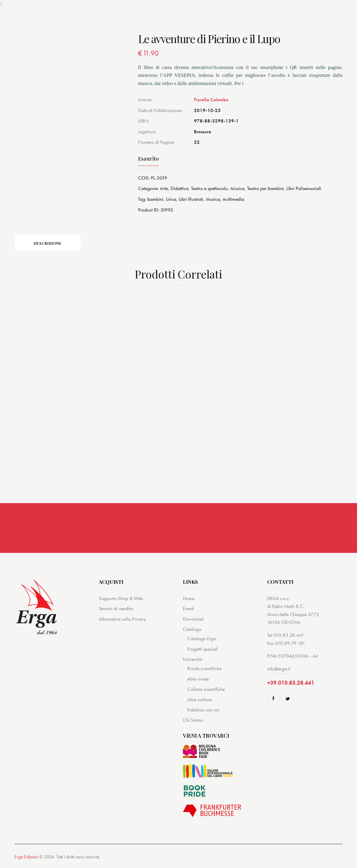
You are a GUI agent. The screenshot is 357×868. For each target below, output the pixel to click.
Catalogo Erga (202, 640)
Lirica (171, 199)
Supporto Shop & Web (121, 600)
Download (193, 620)
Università (192, 661)
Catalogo (192, 631)
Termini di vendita (116, 610)
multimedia (233, 199)
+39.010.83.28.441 (291, 684)
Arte (164, 188)
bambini (155, 199)
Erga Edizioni (26, 858)
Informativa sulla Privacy (122, 620)
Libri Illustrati (191, 199)
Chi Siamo (193, 722)
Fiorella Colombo (211, 100)
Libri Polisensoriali (304, 188)
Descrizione (55, 244)
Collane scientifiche (206, 691)
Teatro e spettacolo (209, 188)
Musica (237, 188)
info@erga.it (279, 670)
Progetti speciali (203, 650)
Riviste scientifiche (204, 670)
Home (189, 600)
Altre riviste (198, 680)
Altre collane (200, 701)
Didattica (180, 188)
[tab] (55, 244)
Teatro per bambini (265, 188)
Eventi (189, 610)
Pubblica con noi (203, 711)
